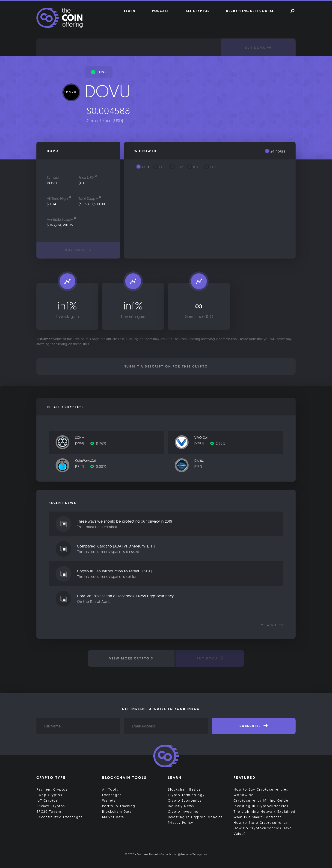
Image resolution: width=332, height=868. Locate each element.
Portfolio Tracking (119, 806)
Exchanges (112, 795)
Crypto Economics (185, 800)
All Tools (110, 789)
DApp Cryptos (49, 795)
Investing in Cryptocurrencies (195, 817)
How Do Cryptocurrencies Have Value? (263, 831)
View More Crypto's (131, 658)
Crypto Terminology (186, 795)
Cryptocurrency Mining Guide (261, 800)
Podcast (160, 11)
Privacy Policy (181, 823)
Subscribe (254, 726)
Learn (130, 11)
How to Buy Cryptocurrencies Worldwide (261, 792)
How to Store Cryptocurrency (261, 823)
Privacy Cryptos (51, 806)
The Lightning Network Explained (265, 812)
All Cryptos (198, 11)
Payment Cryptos (52, 789)
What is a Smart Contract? (257, 817)
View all (272, 625)
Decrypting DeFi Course (250, 11)
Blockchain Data (117, 812)
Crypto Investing (183, 812)
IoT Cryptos (47, 800)
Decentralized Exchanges (60, 817)
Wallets (109, 800)
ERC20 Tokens (49, 812)
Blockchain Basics (184, 789)
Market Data (113, 817)
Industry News (181, 806)
